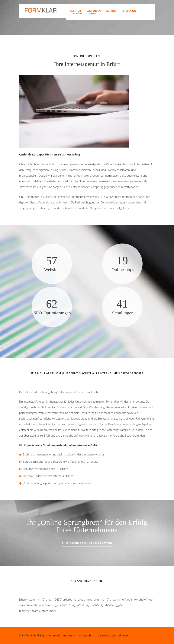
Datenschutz (87, 635)
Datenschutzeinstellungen (113, 635)
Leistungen (93, 11)
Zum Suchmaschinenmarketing (87, 543)
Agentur (75, 11)
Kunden (111, 11)
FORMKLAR (29, 635)
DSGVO (93, 14)
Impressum (69, 635)
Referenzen (129, 11)
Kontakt (78, 14)
